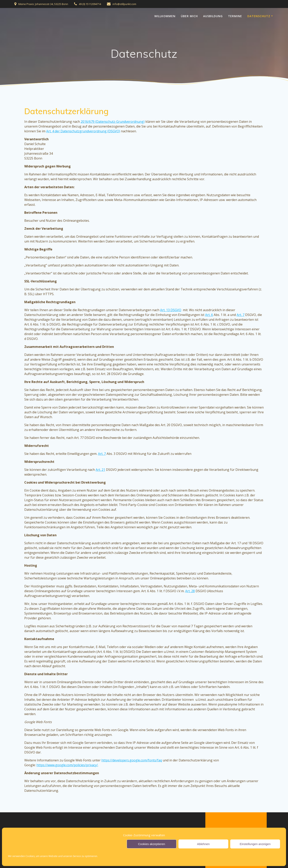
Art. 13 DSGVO (171, 310)
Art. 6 (209, 315)
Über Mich (189, 16)
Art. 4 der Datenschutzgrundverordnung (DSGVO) (83, 131)
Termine (235, 16)
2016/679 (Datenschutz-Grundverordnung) (113, 122)
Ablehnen (203, 844)
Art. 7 (240, 315)
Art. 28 (190, 591)
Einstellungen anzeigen (255, 844)
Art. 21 (100, 470)
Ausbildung (213, 16)
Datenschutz (259, 16)
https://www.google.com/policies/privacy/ (67, 765)
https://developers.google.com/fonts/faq (132, 760)
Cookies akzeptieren (152, 844)
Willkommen (165, 16)
